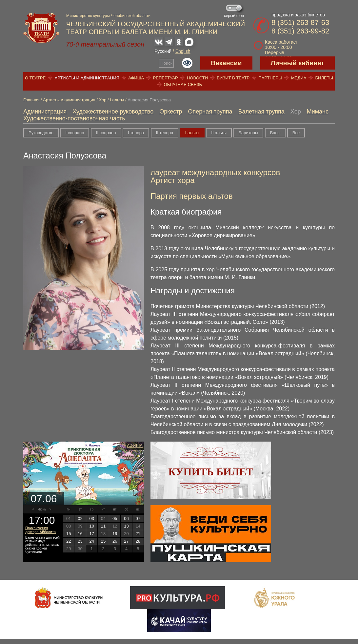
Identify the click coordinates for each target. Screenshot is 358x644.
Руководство (41, 133)
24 (91, 541)
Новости (197, 78)
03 (91, 519)
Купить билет (211, 472)
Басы (275, 133)
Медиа (299, 78)
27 (126, 541)
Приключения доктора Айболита (40, 530)
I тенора (136, 133)
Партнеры (270, 78)
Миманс (318, 112)
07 (138, 519)
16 (80, 534)
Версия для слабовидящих (187, 63)
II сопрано (106, 133)
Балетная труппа (261, 112)
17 (91, 534)
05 (115, 519)
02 (80, 519)
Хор (102, 100)
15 (69, 534)
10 (91, 526)
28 (138, 541)
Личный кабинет (298, 63)
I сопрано (75, 133)
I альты (117, 100)
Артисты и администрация (87, 78)
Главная (31, 100)
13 (126, 526)
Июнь (42, 509)
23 (80, 541)
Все (296, 133)
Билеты (324, 78)
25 (103, 541)
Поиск (167, 63)
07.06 (44, 499)
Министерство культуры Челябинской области (108, 16)
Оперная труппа (210, 112)
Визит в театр (233, 78)
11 (103, 526)
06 (126, 519)
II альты (219, 133)
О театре (35, 78)
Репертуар (166, 78)
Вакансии (226, 63)
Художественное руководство (113, 112)
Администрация (45, 112)
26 (115, 541)
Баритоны (249, 133)
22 (69, 541)
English (183, 51)
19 (115, 534)
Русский (163, 51)
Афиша (136, 78)
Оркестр (171, 112)
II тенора (165, 133)
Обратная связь (183, 84)
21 (138, 534)
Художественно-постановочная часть (74, 118)
